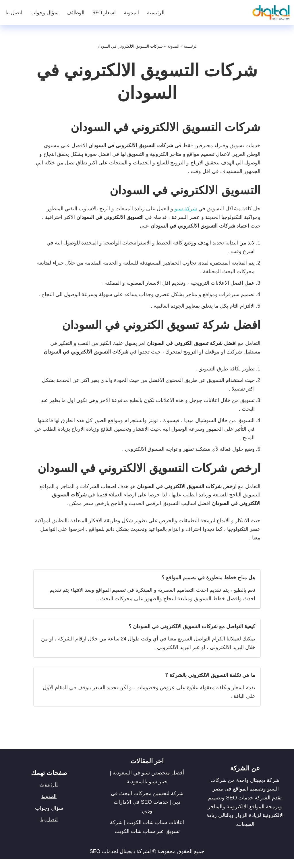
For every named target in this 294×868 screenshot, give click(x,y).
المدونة (132, 13)
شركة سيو (186, 210)
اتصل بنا (14, 13)
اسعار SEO (104, 13)
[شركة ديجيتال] (270, 12)
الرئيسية (156, 13)
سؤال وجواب (45, 13)
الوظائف (76, 13)
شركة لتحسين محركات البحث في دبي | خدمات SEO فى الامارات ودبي (147, 811)
